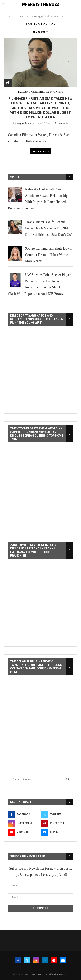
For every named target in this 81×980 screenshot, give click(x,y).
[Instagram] (24, 823)
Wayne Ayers (24, 123)
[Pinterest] (57, 823)
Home (7, 16)
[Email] (57, 832)
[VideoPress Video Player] (40, 370)
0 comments (61, 123)
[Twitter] (57, 814)
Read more (41, 151)
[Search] (77, 5)
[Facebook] (24, 814)
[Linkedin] (45, 960)
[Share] (8, 83)
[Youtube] (24, 832)
